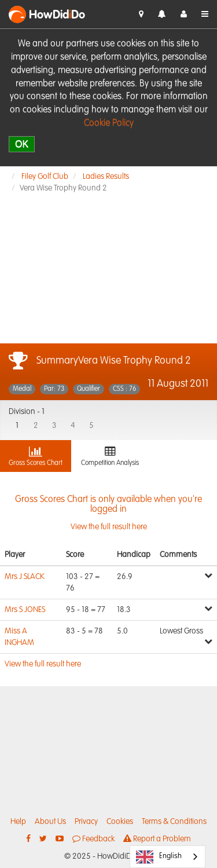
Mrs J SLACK (25, 577)
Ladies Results (106, 177)
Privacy (86, 822)
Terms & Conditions (174, 822)
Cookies (120, 822)
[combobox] (168, 857)
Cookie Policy (109, 123)
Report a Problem (157, 839)
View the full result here (108, 513)
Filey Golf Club (45, 177)
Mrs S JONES (25, 610)
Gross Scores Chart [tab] (36, 456)
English (159, 857)
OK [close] (22, 144)
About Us (50, 822)
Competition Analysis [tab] (110, 456)
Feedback (93, 839)
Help (18, 822)
